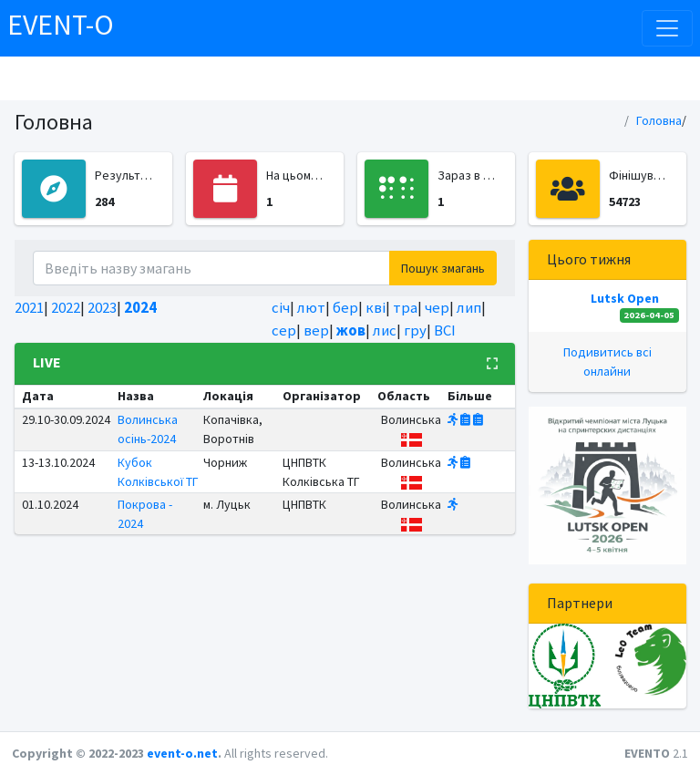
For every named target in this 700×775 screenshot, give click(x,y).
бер (345, 307)
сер (284, 330)
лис (385, 330)
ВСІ (445, 330)
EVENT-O (61, 25)
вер (316, 330)
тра (405, 307)
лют (311, 307)
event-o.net (182, 753)
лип (469, 307)
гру (415, 330)
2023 (102, 307)
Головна (659, 120)
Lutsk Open (625, 298)
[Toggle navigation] (667, 28)
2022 (66, 307)
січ (281, 307)
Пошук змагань (443, 268)
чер (437, 307)
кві (376, 307)
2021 (29, 307)
